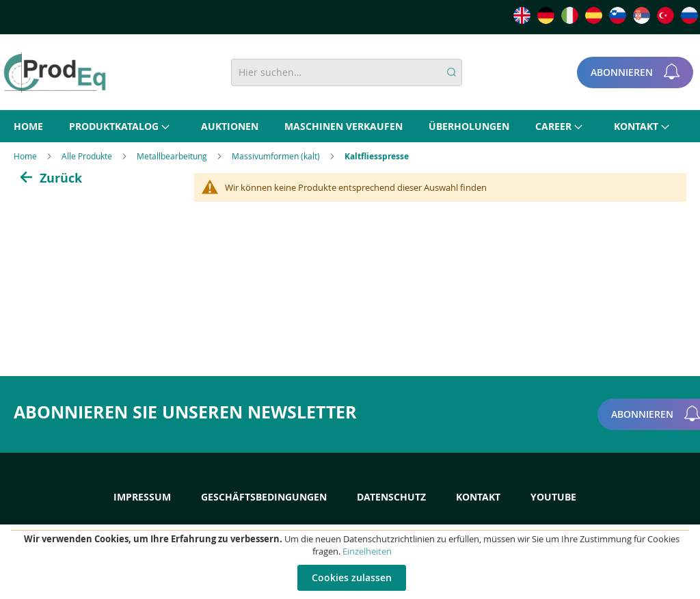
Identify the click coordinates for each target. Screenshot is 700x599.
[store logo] (55, 72)
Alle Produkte (88, 156)
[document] (352, 562)
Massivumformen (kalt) (277, 156)
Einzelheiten (367, 551)
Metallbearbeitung (173, 156)
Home (26, 156)
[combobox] (347, 72)
